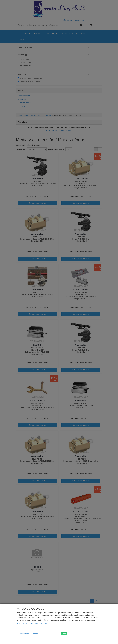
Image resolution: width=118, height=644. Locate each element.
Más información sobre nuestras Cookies (32, 624)
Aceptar (64, 634)
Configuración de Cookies (28, 634)
